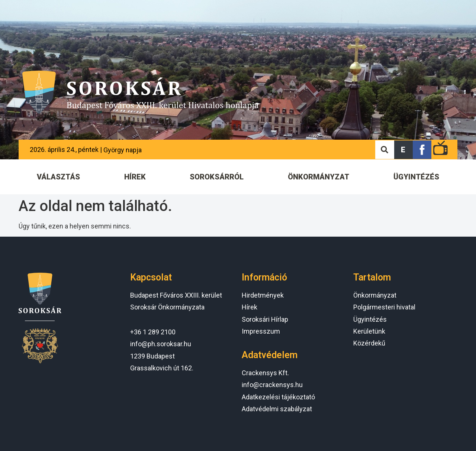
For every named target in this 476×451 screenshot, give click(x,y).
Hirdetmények (263, 295)
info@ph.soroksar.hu (161, 344)
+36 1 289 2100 (153, 332)
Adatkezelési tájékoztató (278, 397)
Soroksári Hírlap (265, 319)
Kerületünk (369, 331)
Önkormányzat (375, 295)
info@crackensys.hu (272, 385)
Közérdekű (369, 343)
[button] (403, 150)
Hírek (250, 307)
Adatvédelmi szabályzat (277, 409)
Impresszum (261, 331)
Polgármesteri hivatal (384, 307)
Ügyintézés (370, 319)
